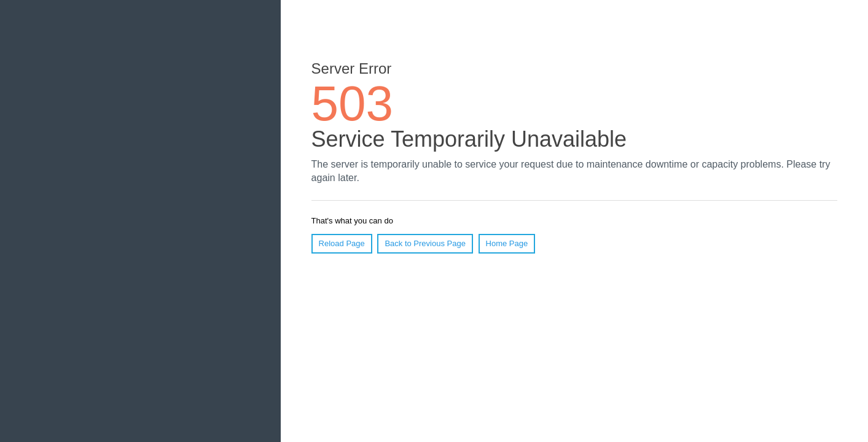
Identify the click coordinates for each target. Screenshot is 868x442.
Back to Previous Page (425, 243)
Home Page (507, 243)
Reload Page (342, 243)
